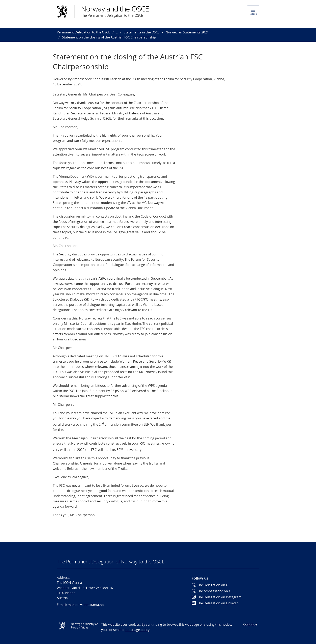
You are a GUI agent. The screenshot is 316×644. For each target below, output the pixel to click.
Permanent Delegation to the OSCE (83, 32)
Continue (250, 624)
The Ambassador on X (211, 591)
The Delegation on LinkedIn (215, 603)
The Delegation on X (210, 585)
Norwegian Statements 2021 (187, 32)
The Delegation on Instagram (217, 597)
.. (117, 32)
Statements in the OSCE (142, 32)
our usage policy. (137, 630)
